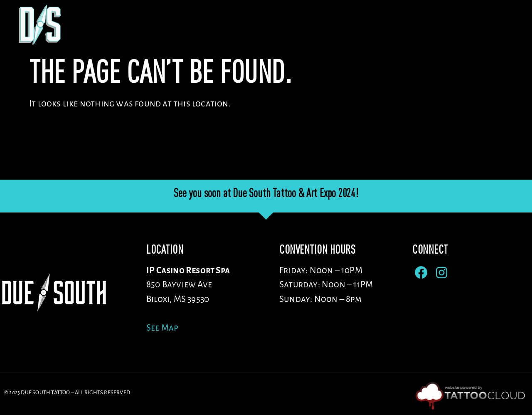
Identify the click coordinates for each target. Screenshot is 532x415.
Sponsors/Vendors (331, 25)
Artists (255, 25)
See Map (162, 328)
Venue (201, 25)
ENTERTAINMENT (420, 25)
